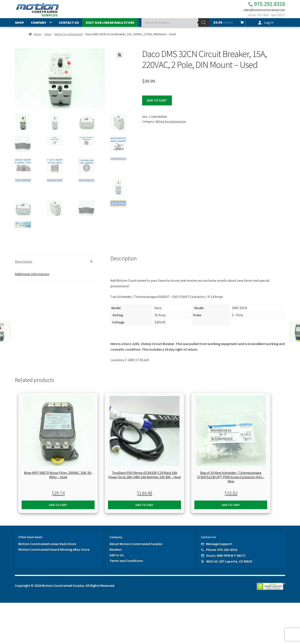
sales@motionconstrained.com (262, 11)
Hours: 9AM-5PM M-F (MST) (226, 557)
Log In (269, 24)
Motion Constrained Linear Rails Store (47, 545)
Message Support (219, 545)
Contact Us (69, 24)
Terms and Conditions (126, 562)
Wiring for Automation (68, 36)
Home (37, 36)
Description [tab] (24, 262)
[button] (120, 57)
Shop (19, 24)
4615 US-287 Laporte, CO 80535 (229, 563)
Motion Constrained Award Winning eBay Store (54, 551)
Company (39, 24)
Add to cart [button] (58, 506)
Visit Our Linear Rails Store (110, 24)
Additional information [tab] (32, 275)
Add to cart (157, 102)
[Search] (204, 24)
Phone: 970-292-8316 (222, 551)
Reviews (116, 551)
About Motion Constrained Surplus (136, 545)
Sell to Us (117, 556)
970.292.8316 (263, 4)
